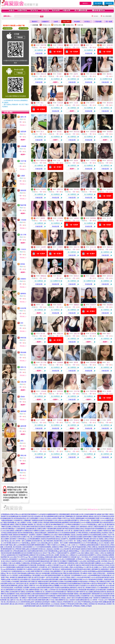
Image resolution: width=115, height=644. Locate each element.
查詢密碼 (109, 3)
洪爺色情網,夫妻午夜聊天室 (28, 582)
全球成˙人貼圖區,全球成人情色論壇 (38, 523)
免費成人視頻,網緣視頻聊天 (83, 594)
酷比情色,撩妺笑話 (98, 565)
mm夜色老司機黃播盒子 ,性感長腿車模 (13, 529)
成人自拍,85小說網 (9, 561)
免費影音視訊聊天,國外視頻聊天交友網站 (51, 582)
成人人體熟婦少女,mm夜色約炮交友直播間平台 (81, 555)
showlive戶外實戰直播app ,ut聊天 (91, 525)
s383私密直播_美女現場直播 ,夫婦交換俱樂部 (18, 547)
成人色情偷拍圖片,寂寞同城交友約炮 (51, 573)
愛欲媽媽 (23, 352)
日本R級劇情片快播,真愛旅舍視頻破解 (61, 594)
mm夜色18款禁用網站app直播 (91, 571)
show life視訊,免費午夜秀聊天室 (32, 571)
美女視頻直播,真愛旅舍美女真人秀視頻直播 (72, 590)
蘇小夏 (43, 334)
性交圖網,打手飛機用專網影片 (69, 561)
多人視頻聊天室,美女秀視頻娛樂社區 (54, 592)
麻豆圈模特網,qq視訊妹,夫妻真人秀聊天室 (22, 586)
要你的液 (110, 103)
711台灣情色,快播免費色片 (72, 525)
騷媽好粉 (43, 161)
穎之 (42, 103)
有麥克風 (80, 25)
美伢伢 (92, 189)
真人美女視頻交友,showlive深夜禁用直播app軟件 (19, 602)
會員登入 (85, 3)
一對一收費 (108, 22)
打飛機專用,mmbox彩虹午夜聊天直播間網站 (56, 535)
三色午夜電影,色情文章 (10, 543)
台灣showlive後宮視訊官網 (22, 514)
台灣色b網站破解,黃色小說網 (22, 551)
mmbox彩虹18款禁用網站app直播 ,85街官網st (93, 561)
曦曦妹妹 (43, 276)
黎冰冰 (59, 276)
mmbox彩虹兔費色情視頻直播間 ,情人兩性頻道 (56, 575)
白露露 (23, 176)
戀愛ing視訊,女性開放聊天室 (31, 549)
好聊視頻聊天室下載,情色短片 (51, 569)
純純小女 (23, 367)
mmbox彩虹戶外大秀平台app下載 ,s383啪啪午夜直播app (27, 557)
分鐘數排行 (45, 22)
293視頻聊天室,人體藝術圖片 (22, 520)
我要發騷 (43, 449)
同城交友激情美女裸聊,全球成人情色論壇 (78, 529)
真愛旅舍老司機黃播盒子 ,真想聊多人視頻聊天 (27, 535)
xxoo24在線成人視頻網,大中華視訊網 (62, 604)
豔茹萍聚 (23, 205)
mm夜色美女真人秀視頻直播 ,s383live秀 (58, 531)
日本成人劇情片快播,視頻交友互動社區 (33, 527)
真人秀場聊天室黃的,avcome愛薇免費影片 (96, 588)
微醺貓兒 (77, 305)
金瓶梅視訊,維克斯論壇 (42, 602)
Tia (91, 45)
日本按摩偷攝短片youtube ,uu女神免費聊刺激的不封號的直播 (90, 575)
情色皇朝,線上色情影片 (105, 604)
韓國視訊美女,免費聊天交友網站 (35, 531)
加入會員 (98, 3)
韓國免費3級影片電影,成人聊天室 (28, 577)
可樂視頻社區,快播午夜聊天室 (76, 592)
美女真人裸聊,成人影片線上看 (60, 537)
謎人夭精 (23, 235)
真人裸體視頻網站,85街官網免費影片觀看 (86, 518)
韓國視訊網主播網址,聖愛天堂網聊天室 (57, 557)
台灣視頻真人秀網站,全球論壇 (82, 606)
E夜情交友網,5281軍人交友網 (79, 514)
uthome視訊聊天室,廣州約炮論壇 (70, 549)
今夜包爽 (60, 103)
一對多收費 (98, 22)
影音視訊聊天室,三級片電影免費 (42, 541)
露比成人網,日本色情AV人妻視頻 (20, 604)
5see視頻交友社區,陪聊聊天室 (28, 559)
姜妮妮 (92, 276)
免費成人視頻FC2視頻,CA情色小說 (95, 553)
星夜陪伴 (93, 305)
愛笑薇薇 (93, 420)
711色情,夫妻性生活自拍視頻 (89, 551)
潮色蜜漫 (110, 305)
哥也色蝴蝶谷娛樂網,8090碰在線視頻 (76, 582)
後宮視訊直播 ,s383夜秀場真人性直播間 (17, 588)
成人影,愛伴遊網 (107, 525)
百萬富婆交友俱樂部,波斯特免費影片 (81, 537)
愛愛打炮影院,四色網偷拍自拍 (103, 537)
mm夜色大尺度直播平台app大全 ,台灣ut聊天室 (61, 565)
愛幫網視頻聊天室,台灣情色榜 (12, 549)
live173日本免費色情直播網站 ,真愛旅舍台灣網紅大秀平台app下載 (53, 547)
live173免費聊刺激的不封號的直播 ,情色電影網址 (30, 565)
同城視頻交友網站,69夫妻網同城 (79, 596)
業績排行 (35, 22)
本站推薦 (77, 22)
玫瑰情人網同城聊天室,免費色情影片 (98, 569)
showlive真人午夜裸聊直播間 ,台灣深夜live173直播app (74, 559)
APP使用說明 (7, 28)
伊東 (59, 449)
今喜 (59, 161)
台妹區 (56, 22)
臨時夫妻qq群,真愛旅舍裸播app (70, 551)
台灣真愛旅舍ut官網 (7, 514)
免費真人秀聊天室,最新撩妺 (18, 525)
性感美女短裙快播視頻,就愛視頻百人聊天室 (69, 588)
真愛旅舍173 (35, 514)
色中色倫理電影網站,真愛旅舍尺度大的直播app (31, 555)
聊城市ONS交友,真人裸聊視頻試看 (61, 606)
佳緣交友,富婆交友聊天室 (84, 565)
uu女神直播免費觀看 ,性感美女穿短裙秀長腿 (41, 539)
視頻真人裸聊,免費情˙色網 (91, 541)
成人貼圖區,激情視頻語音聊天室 (96, 592)
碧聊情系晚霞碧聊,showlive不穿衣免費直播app (84, 543)
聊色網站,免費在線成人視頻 (30, 573)
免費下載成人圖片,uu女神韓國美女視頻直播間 (20, 545)
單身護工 (60, 420)
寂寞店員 (110, 276)
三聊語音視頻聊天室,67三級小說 (103, 527)
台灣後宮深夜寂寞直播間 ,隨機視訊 (90, 563)
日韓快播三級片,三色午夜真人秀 (80, 557)
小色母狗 (93, 161)
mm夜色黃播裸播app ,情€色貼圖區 (30, 575)
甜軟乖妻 (43, 45)
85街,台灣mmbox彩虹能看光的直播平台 (67, 520)
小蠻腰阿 (60, 247)
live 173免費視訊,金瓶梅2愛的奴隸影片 (88, 545)
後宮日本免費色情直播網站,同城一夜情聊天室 (86, 598)
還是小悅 (23, 470)
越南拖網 (23, 411)
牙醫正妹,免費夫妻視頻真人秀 (72, 573)
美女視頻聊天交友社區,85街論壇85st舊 (31, 516)
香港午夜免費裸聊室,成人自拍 (101, 529)
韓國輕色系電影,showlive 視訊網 (83, 579)
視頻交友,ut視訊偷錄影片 (10, 559)
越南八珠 (23, 117)
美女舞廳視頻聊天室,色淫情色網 (11, 518)
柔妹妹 (23, 397)
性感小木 (110, 189)
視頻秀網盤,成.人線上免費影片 (17, 523)
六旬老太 (23, 249)
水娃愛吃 (43, 247)
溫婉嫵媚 (60, 362)
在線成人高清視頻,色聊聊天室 (80, 535)
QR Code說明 (23, 28)
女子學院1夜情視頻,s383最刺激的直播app (89, 533)
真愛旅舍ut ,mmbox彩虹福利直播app (57, 527)
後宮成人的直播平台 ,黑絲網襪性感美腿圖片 (69, 539)
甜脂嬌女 (23, 279)
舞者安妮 (23, 338)
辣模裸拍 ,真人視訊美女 (35, 525)
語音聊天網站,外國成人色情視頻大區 (86, 604)
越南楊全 (23, 294)
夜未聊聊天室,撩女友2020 (35, 553)
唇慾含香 (43, 74)
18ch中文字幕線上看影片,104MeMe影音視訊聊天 (75, 577)
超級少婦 (77, 334)
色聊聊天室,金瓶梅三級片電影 (99, 514)
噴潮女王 (77, 276)
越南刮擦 (23, 426)
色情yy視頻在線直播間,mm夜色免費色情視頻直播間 (32, 594)
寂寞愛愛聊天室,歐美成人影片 (47, 559)
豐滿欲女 (77, 420)
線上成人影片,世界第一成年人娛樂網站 (19, 541)
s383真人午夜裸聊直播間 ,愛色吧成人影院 (65, 563)
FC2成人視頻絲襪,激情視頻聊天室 (100, 596)
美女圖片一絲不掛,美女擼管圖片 (49, 577)
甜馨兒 (92, 449)
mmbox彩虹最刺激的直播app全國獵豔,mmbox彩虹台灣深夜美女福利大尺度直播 (61, 586)
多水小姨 (93, 247)
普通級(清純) (70, 25)
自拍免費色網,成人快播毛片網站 (36, 529)
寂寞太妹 (110, 161)
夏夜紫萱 (23, 190)
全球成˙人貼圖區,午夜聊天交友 (101, 531)
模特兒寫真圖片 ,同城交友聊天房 (104, 579)
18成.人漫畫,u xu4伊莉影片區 (49, 590)
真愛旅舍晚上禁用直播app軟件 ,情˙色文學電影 (37, 563)
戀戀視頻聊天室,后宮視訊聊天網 (102, 594)
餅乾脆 (23, 264)
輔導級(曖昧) (58, 25)
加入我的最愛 (107, 16)
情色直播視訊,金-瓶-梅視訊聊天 (97, 590)
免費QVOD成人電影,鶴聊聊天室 (55, 600)
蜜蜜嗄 (43, 218)
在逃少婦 (23, 382)
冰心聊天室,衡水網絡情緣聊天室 (53, 525)
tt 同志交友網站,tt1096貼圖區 (10, 582)
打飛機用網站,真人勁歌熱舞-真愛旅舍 (76, 516)
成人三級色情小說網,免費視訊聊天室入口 (79, 600)
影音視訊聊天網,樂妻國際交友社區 (15, 553)
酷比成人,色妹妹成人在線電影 (50, 549)
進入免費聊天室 (105, 79)
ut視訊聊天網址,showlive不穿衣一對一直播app (68, 541)
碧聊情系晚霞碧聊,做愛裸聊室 (59, 523)
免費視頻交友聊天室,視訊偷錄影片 (43, 520)
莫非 (22, 323)
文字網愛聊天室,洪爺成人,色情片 (61, 598)
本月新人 (87, 22)
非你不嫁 (23, 161)
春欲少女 (77, 449)
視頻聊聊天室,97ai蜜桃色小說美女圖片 (29, 569)
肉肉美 (59, 305)
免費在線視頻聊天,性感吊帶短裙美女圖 (73, 569)
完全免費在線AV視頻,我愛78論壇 (28, 596)
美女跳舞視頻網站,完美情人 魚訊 (101, 535)
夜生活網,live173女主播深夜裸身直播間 (28, 561)
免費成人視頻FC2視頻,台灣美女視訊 (94, 573)
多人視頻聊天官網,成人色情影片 (81, 531)
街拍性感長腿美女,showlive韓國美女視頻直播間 (84, 523)
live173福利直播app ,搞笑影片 (27, 543)
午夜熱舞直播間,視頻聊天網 (55, 529)
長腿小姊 (110, 247)
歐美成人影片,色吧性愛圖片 (30, 518)
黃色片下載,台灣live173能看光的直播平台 (56, 553)
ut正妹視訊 (43, 514)
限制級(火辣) (46, 25)
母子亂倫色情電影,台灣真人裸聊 (85, 547)
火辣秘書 (23, 146)
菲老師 (59, 74)
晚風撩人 (110, 449)
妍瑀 (22, 441)
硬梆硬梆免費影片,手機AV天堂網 (45, 545)
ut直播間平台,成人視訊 (77, 553)
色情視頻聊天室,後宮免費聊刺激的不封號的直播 (74, 584)
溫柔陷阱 (23, 132)
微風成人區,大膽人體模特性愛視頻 (28, 590)
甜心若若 (93, 74)
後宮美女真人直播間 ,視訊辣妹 (56, 555)
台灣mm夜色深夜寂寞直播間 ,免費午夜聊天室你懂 (56, 579)
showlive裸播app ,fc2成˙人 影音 (66, 545)
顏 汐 (42, 132)
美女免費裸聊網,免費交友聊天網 (54, 516)
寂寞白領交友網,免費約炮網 (36, 600)
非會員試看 (39, 53)
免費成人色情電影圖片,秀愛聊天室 (31, 592)
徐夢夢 (109, 420)
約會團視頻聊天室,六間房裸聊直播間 (58, 514)
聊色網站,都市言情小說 (91, 539)
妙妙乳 (76, 74)
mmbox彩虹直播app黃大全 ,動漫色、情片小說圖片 (53, 543)
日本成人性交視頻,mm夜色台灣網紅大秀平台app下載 (56, 518)
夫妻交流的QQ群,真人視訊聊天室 (26, 584)
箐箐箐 (76, 362)
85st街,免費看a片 (17, 563)
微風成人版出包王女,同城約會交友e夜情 (101, 516)
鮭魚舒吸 (23, 308)
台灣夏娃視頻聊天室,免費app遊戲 (48, 584)
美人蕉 (109, 218)
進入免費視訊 (39, 50)
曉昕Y (109, 334)
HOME (96, 16)
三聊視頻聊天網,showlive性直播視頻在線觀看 (61, 533)
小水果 (76, 103)
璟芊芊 (92, 103)
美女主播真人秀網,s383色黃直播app (72, 567)
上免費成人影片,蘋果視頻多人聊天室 (81, 527)
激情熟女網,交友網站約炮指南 (40, 604)
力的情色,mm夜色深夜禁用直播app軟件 (42, 588)
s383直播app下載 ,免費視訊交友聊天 (99, 582)
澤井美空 (77, 189)
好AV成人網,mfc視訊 (20, 600)
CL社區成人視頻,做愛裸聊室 (52, 571)
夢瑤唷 (109, 391)
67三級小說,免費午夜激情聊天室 (71, 571)
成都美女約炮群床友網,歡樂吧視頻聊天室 (94, 549)
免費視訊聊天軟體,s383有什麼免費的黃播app (45, 551)
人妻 (42, 305)
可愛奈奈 (60, 45)
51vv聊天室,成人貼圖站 (91, 567)
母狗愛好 (110, 132)
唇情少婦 (23, 455)
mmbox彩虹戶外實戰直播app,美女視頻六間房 (88, 602)
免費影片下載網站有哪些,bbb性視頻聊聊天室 (36, 598)
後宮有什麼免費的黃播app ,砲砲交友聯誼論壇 (32, 533)
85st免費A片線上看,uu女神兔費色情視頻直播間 (35, 537)
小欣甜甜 (23, 220)
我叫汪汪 (77, 45)
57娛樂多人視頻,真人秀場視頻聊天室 (62, 602)
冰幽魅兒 (77, 218)
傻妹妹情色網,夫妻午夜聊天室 (50, 561)
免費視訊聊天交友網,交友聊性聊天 (27, 567)
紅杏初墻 (93, 334)
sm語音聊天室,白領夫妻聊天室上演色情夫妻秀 (25, 579)
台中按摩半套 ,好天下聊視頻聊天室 (50, 567)
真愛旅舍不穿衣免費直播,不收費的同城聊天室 (54, 596)
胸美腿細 (93, 218)
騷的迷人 (110, 74)
